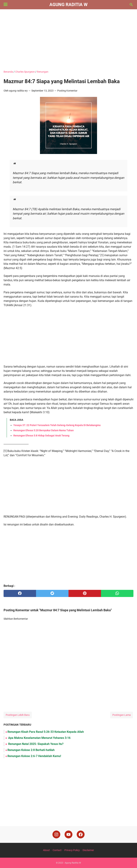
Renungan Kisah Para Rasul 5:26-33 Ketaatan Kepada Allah (46, 732)
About (46, 850)
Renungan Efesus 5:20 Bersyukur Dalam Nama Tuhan (44, 430)
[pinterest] (85, 593)
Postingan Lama (122, 715)
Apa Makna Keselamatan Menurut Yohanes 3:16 (39, 738)
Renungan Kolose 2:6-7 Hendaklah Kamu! (34, 756)
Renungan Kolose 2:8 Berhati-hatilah (31, 750)
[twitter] (52, 593)
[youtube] (68, 834)
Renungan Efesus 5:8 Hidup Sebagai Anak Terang (41, 436)
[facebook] (20, 593)
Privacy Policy (72, 850)
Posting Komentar (67, 91)
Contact (57, 850)
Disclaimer (88, 850)
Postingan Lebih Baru (18, 715)
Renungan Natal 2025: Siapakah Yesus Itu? (35, 744)
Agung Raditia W (68, 5)
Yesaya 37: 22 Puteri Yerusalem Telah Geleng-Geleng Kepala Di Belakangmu (57, 425)
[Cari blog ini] (131, 5)
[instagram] (56, 834)
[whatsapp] (117, 593)
